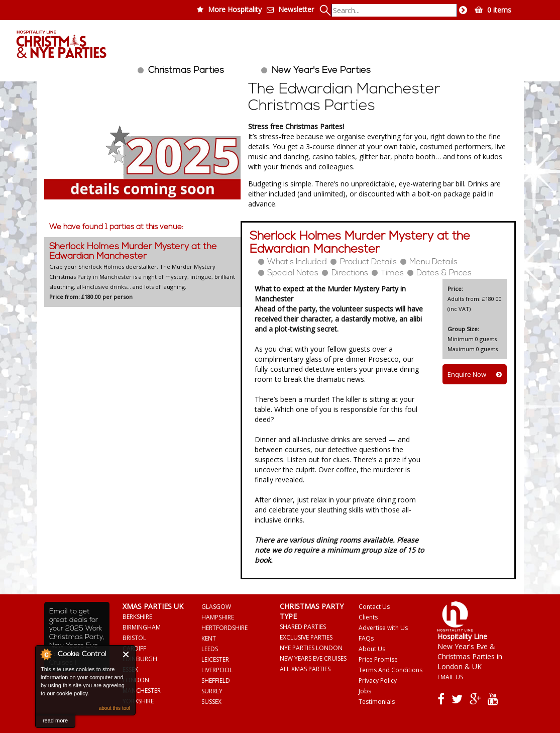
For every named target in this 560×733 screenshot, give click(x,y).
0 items (499, 10)
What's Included (297, 262)
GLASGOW (216, 607)
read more (55, 720)
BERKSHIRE (137, 617)
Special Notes (293, 273)
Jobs (365, 691)
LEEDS (210, 649)
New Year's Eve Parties (321, 71)
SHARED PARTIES (303, 627)
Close (126, 654)
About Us (372, 649)
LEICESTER (215, 659)
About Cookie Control (46, 654)
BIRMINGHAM (142, 627)
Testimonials (377, 702)
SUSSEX (211, 702)
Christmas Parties (186, 71)
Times (392, 273)
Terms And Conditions (390, 670)
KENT (209, 638)
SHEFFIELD (216, 680)
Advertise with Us (383, 628)
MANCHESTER (142, 691)
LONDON (136, 680)
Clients (368, 617)
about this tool (115, 708)
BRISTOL (134, 638)
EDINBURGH (140, 659)
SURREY (212, 691)
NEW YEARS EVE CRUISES (313, 658)
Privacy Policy (378, 680)
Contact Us (374, 607)
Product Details (368, 262)
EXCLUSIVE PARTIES (306, 637)
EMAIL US (450, 677)
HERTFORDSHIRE (225, 628)
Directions (350, 273)
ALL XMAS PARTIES (305, 669)
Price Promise (378, 659)
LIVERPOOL (217, 670)
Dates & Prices (444, 273)
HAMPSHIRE (218, 617)
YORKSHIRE (138, 701)
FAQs (366, 638)
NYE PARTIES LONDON (311, 648)
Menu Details (433, 262)
